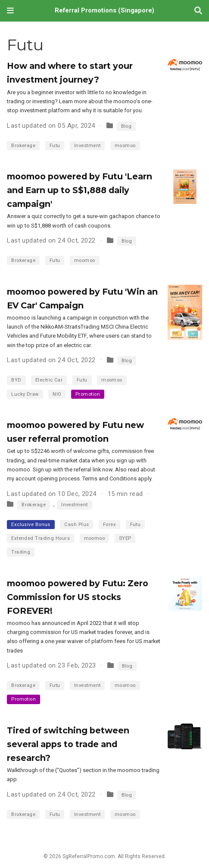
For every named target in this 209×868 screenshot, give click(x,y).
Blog (126, 126)
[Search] (198, 11)
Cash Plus (76, 525)
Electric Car (49, 380)
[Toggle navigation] (10, 11)
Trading (21, 552)
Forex (109, 525)
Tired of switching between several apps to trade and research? (68, 744)
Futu (55, 146)
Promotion (88, 394)
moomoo (125, 146)
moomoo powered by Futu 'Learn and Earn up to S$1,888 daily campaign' (80, 190)
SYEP (125, 538)
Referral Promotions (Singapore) (104, 11)
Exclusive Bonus (31, 525)
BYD (16, 380)
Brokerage (23, 146)
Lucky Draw (25, 394)
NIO (57, 394)
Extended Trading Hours (41, 538)
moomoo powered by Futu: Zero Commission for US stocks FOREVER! (78, 597)
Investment (87, 146)
